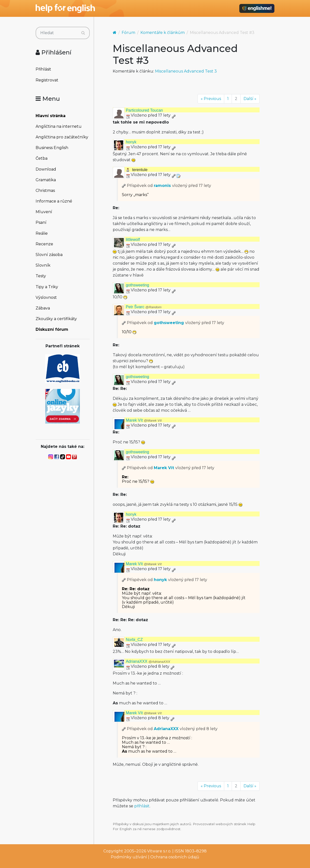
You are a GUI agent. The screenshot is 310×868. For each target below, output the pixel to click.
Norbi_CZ (134, 640)
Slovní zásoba (49, 255)
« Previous (211, 99)
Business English (52, 148)
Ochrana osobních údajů (175, 857)
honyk (131, 142)
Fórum (128, 33)
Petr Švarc (144, 307)
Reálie (42, 233)
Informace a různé (54, 201)
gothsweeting (137, 285)
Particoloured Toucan (144, 110)
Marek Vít (144, 420)
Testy (41, 276)
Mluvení (44, 212)
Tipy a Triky (47, 287)
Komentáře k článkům (163, 33)
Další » (250, 99)
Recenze (44, 244)
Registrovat (47, 80)
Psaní (41, 222)
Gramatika (46, 180)
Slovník (43, 265)
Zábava (43, 308)
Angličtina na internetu (59, 126)
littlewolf (133, 240)
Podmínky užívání (129, 857)
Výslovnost (46, 297)
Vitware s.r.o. (159, 851)
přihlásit (142, 806)
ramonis (162, 186)
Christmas (45, 191)
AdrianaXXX (148, 661)
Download (46, 169)
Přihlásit (43, 69)
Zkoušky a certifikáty (56, 319)
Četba (42, 158)
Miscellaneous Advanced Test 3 (186, 71)
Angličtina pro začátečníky (62, 137)
